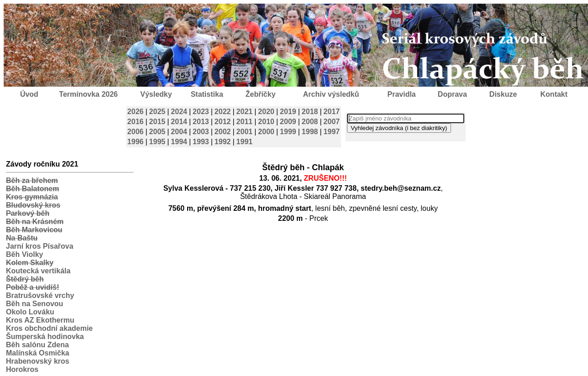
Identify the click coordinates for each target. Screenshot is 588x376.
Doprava (452, 94)
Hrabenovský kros (38, 361)
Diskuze (503, 94)
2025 (157, 112)
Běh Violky (25, 254)
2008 (310, 122)
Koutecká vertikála (38, 271)
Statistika (207, 94)
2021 (245, 112)
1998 (310, 132)
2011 (245, 122)
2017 (332, 112)
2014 (179, 122)
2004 (179, 132)
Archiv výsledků (331, 94)
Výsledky (156, 94)
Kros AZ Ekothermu (40, 320)
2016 (136, 122)
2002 (223, 132)
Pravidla (401, 94)
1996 (136, 142)
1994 (179, 142)
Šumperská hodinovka (45, 337)
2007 (332, 122)
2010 (266, 122)
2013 (201, 122)
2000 (266, 132)
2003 (201, 132)
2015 (157, 122)
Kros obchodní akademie (49, 328)
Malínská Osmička (38, 353)
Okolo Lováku (30, 312)
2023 (201, 112)
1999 (288, 132)
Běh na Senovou (34, 304)
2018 (310, 112)
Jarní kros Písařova (40, 246)
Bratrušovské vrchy (40, 295)
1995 (157, 142)
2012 (223, 122)
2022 (223, 112)
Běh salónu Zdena (37, 345)
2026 (136, 112)
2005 (157, 132)
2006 (136, 132)
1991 (245, 142)
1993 (201, 142)
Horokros (22, 369)
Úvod (29, 94)
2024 (179, 112)
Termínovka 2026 (88, 94)
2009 (288, 122)
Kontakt (554, 94)
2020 (266, 112)
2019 (288, 112)
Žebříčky (261, 94)
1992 (223, 142)
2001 (245, 132)
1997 (332, 132)
